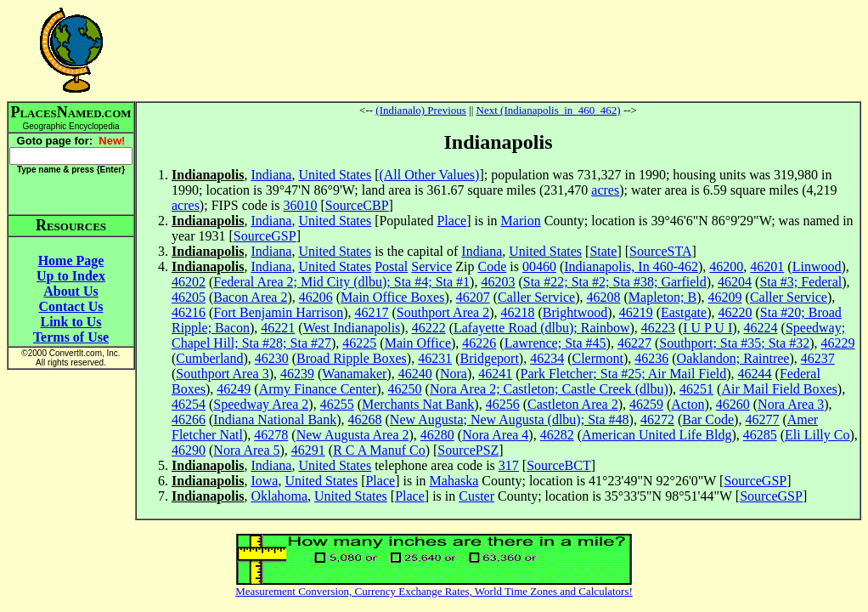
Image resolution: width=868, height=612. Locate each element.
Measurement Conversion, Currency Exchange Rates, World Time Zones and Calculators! (434, 591)
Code (492, 266)
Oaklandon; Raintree (733, 358)
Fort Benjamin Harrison (278, 312)
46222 (429, 328)
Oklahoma (279, 496)
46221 (278, 328)
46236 (651, 358)
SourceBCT (559, 465)
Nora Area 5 (246, 450)
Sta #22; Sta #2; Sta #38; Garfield (615, 282)
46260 (733, 404)
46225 (359, 343)
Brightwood (575, 312)
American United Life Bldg (657, 435)
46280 (437, 435)
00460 (539, 266)
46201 (767, 266)
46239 (297, 374)
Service (431, 266)
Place (451, 221)
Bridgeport (490, 358)
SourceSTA (660, 251)
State (603, 251)
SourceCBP (357, 205)
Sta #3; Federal (800, 282)
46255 (337, 404)
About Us (70, 291)
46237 (818, 358)
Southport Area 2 (443, 312)
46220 (735, 312)
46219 (636, 312)
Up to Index (71, 276)
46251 (696, 389)
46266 (189, 419)
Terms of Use (71, 337)
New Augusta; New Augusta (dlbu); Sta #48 (510, 419)
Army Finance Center (318, 389)
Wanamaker (354, 374)
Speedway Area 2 (261, 404)
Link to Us (70, 322)
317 (509, 465)
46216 (189, 312)
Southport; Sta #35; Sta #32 (734, 343)
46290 (189, 450)
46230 (272, 358)
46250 (405, 389)
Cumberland (209, 358)
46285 (760, 435)
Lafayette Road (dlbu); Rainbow (542, 328)
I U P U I (707, 328)
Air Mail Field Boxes (779, 389)
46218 (518, 312)
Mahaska (454, 481)
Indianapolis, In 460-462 (631, 266)
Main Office (418, 343)
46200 (726, 266)
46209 (725, 297)
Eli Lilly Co (817, 435)
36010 (301, 205)
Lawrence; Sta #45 (555, 343)
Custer (476, 496)
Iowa (264, 481)
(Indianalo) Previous (421, 110)
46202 (189, 282)
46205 (189, 297)
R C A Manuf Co (379, 450)
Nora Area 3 (791, 404)
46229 (838, 343)
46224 (761, 328)
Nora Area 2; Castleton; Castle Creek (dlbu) (549, 389)
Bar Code (708, 419)
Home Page (71, 261)
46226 (479, 343)
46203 (498, 282)
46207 (473, 297)
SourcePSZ (468, 450)
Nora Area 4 (495, 435)
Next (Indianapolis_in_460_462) (549, 110)
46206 (316, 297)
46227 (634, 343)
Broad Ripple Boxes (352, 358)
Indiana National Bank (275, 419)
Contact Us (71, 306)
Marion (521, 221)
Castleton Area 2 (573, 404)
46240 (415, 374)
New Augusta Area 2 (353, 435)
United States (335, 175)
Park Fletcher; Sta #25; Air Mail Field (624, 374)
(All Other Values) (429, 175)
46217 (372, 312)
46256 (503, 404)
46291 (308, 450)
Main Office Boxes (392, 297)
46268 (365, 419)
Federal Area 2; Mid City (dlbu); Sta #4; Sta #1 (341, 282)
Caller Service (536, 297)
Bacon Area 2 (250, 297)
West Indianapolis (352, 328)
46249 (234, 389)
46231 (435, 358)
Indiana (271, 175)
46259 (646, 404)
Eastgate (684, 312)
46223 (658, 328)
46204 (735, 282)
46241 (495, 374)
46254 (189, 404)
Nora (454, 374)
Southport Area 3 (222, 374)
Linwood (817, 266)
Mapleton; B (662, 297)
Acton (688, 404)
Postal (391, 266)
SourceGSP (265, 236)
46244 (755, 374)
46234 (547, 358)
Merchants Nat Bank (418, 404)
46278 (271, 435)
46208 (603, 297)
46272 (657, 419)
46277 (762, 419)
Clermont (597, 358)
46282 (557, 435)
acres (605, 190)
